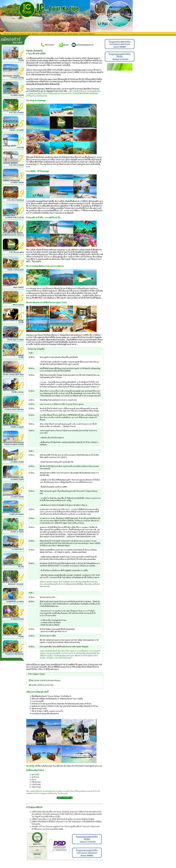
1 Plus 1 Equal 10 (47, 34)
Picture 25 (83, 34)
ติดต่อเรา (92, 34)
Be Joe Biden (60, 34)
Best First (15, 34)
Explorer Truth (25, 34)
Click (61, 829)
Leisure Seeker (72, 34)
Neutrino (35, 34)
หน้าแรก (6, 34)
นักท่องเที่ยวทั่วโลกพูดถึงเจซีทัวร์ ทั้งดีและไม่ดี (43, 84)
